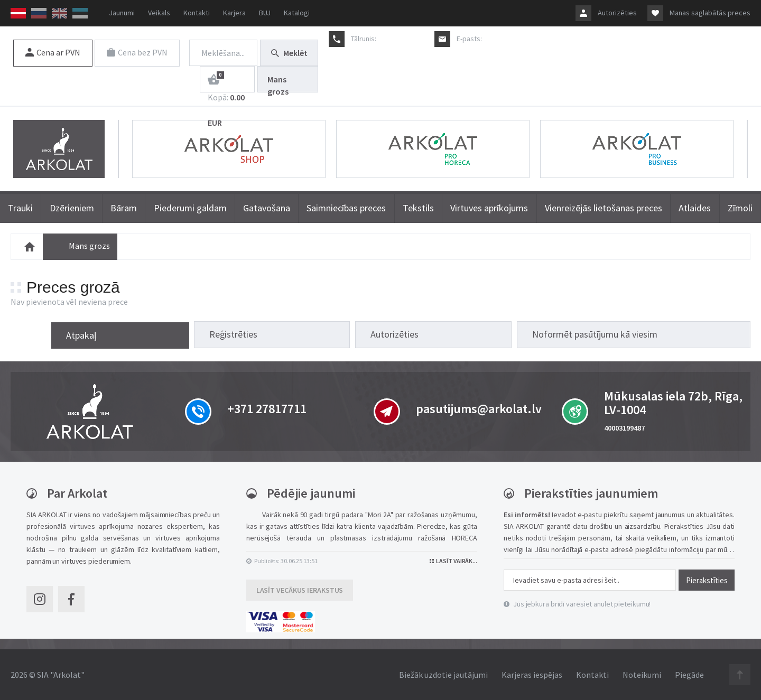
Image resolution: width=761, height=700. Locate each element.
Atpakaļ (391, 334)
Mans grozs (278, 83)
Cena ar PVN (53, 52)
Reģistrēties (466, 334)
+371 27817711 (401, 39)
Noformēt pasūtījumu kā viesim (672, 334)
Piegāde (689, 675)
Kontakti (197, 13)
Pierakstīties (707, 580)
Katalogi (297, 13)
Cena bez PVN (138, 52)
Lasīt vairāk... (453, 561)
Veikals (159, 13)
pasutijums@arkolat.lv (518, 39)
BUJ (265, 13)
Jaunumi (122, 13)
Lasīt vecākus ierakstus (300, 590)
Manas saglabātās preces (710, 13)
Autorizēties (617, 13)
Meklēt (289, 53)
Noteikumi (642, 675)
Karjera (234, 13)
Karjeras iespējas (532, 675)
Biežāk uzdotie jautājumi (443, 675)
